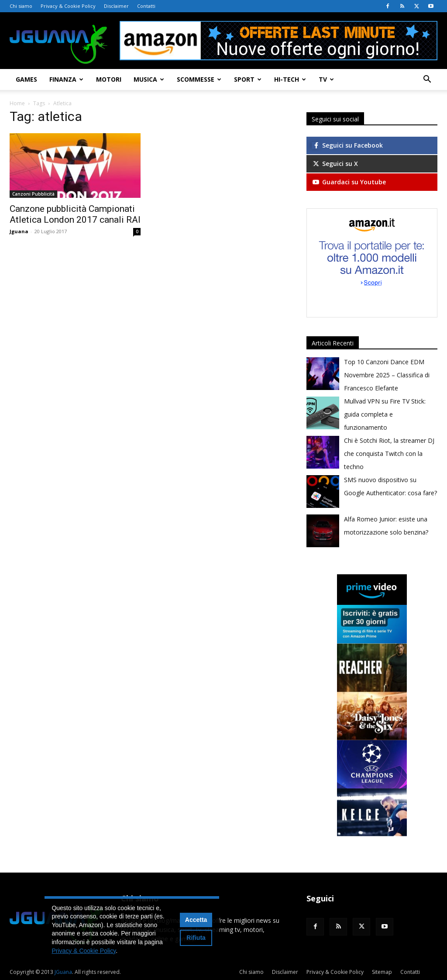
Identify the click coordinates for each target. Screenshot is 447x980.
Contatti (146, 6)
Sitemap (382, 972)
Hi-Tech (290, 79)
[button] (427, 80)
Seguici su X (335, 164)
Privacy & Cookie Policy (68, 6)
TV (326, 79)
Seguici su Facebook (347, 145)
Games (26, 79)
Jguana (19, 231)
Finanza (66, 79)
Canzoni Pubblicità (33, 194)
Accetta (196, 920)
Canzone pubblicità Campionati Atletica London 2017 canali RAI (75, 214)
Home (17, 103)
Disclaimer (116, 6)
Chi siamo (21, 6)
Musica (149, 79)
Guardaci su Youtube (349, 182)
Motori (109, 79)
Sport (248, 79)
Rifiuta (196, 938)
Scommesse (199, 79)
